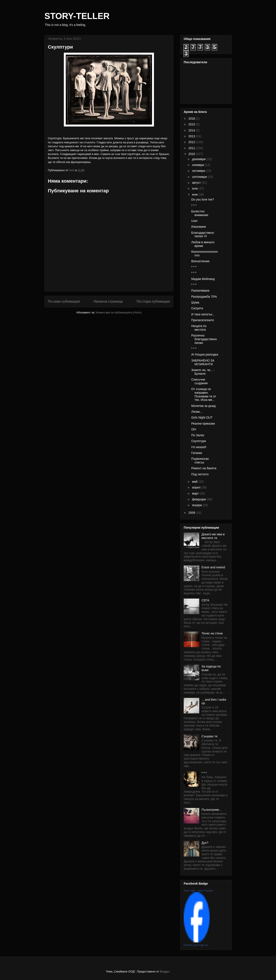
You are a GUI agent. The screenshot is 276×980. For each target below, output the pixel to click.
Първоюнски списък (200, 461)
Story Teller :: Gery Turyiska (198, 891)
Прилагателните (203, 320)
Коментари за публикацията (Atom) (119, 312)
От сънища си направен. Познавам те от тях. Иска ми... (204, 394)
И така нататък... (203, 314)
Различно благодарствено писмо (204, 339)
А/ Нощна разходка (205, 354)
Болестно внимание (200, 213)
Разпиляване (200, 291)
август (197, 183)
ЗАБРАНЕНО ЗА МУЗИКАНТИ (203, 362)
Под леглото (200, 474)
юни (195, 194)
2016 (192, 119)
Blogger (165, 971)
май (195, 482)
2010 (192, 154)
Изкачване (199, 227)
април (197, 487)
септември (200, 177)
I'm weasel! (199, 447)
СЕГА (205, 600)
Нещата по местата (199, 328)
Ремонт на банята (204, 468)
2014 (192, 130)
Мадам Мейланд (203, 279)
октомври (199, 171)
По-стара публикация (153, 301)
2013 (192, 136)
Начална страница (108, 301)
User (194, 221)
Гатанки (197, 453)
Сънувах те (210, 736)
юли (195, 188)
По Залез (198, 435)
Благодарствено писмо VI (203, 235)
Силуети (197, 308)
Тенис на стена (212, 633)
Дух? (205, 843)
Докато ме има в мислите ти (213, 536)
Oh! (194, 429)
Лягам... (197, 412)
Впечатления (200, 261)
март (196, 493)
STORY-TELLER (77, 16)
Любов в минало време (203, 244)
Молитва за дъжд (203, 406)
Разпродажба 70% (204, 297)
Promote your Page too (196, 945)
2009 (192, 513)
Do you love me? (203, 199)
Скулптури (199, 441)
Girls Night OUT (202, 417)
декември (199, 159)
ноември (198, 165)
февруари (199, 499)
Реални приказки (203, 424)
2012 (192, 142)
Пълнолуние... (212, 810)
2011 (192, 148)
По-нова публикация (64, 301)
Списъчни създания (199, 381)
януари (197, 505)
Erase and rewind (213, 567)
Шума (195, 302)
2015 (192, 124)
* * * (194, 205)
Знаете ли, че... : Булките (203, 372)
